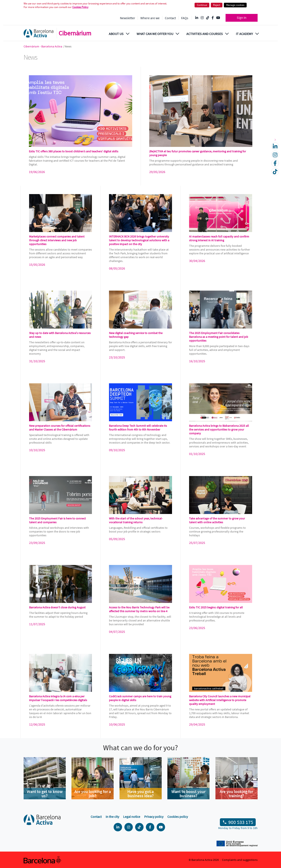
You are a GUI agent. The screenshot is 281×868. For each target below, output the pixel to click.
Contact (170, 18)
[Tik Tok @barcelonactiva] (208, 18)
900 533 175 (241, 822)
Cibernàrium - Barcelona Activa (43, 46)
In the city (112, 817)
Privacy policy (154, 817)
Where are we (150, 18)
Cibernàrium (75, 33)
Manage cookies (235, 5)
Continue (202, 5)
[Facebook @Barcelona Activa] (213, 18)
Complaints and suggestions (240, 860)
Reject (217, 5)
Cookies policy (178, 817)
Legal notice (132, 817)
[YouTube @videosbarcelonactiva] (218, 18)
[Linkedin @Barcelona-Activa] (197, 18)
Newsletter (128, 18)
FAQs (185, 18)
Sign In (242, 17)
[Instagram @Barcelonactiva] (202, 18)
